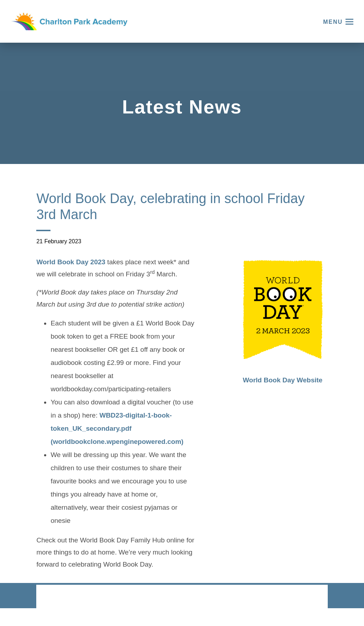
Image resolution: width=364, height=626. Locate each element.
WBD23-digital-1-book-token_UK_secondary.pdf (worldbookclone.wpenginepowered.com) (117, 429)
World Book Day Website (283, 380)
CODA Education (309, 597)
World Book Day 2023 (71, 263)
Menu (333, 22)
